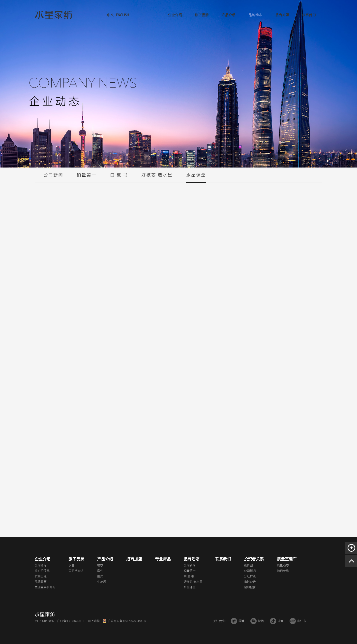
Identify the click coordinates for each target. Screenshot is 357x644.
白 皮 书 (119, 177)
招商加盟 (282, 15)
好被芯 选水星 (157, 177)
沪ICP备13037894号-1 (71, 621)
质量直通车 (287, 559)
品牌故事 (41, 582)
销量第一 (87, 177)
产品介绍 (229, 15)
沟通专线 (283, 571)
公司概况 (250, 571)
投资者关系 (254, 559)
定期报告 (250, 587)
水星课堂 (196, 177)
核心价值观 (42, 571)
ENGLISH (122, 15)
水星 (71, 565)
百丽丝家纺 (76, 571)
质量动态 (283, 565)
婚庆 (100, 576)
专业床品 (163, 559)
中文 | (111, 15)
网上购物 (94, 621)
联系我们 (309, 15)
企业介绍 (175, 15)
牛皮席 (102, 582)
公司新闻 (53, 177)
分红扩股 (250, 576)
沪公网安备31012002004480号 (127, 621)
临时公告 (250, 582)
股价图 (248, 565)
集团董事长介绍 (45, 587)
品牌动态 (255, 15)
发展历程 (41, 576)
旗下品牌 (202, 15)
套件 (100, 571)
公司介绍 (41, 565)
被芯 (100, 565)
